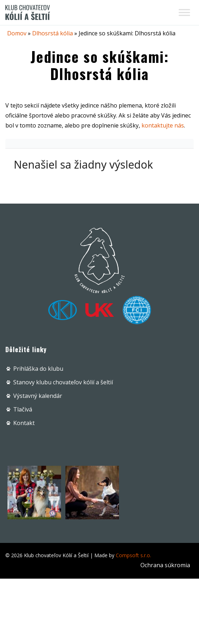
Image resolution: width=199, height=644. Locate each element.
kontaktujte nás (163, 125)
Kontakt (24, 423)
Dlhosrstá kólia (53, 33)
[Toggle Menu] (184, 12)
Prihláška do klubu (38, 369)
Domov (17, 33)
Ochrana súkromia (165, 565)
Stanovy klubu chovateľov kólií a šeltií (63, 382)
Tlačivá (23, 409)
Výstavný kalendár (38, 396)
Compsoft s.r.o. (133, 555)
